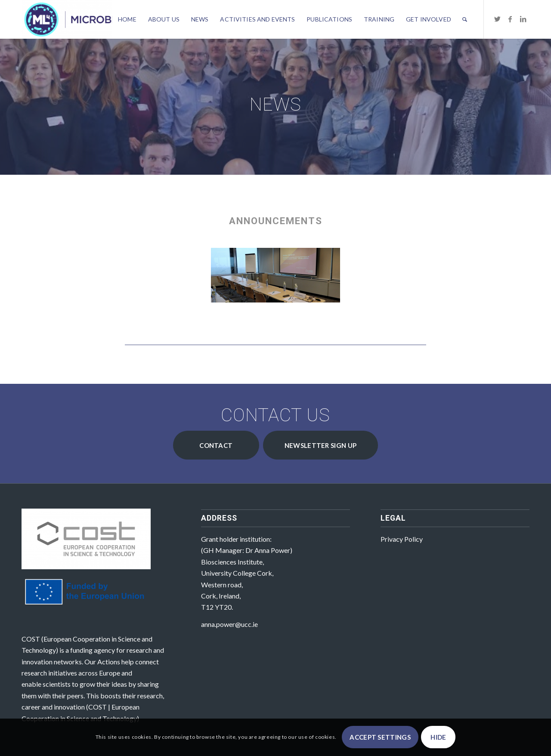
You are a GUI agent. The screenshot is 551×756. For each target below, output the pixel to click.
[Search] (465, 19)
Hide (438, 737)
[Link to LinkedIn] (523, 19)
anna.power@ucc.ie (229, 624)
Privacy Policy (402, 539)
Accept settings (380, 737)
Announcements (276, 221)
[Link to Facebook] (510, 19)
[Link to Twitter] (497, 19)
